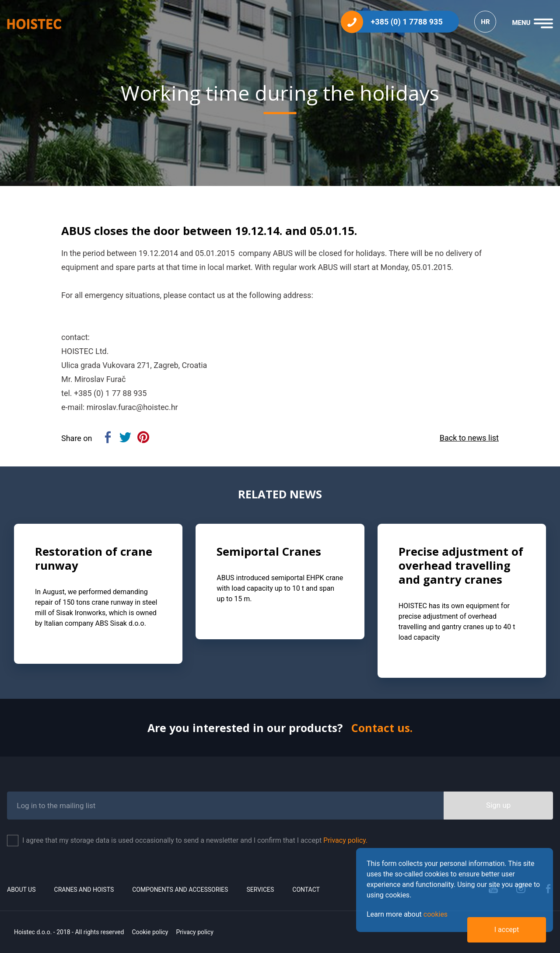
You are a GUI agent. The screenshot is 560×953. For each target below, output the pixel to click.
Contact (306, 890)
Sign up (498, 805)
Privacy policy (194, 932)
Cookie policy (150, 932)
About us (21, 890)
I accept (507, 930)
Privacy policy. (345, 840)
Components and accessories (180, 890)
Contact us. (382, 728)
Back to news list (469, 438)
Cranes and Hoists (84, 890)
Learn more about (407, 914)
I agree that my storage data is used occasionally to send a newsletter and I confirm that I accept (195, 840)
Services (260, 890)
